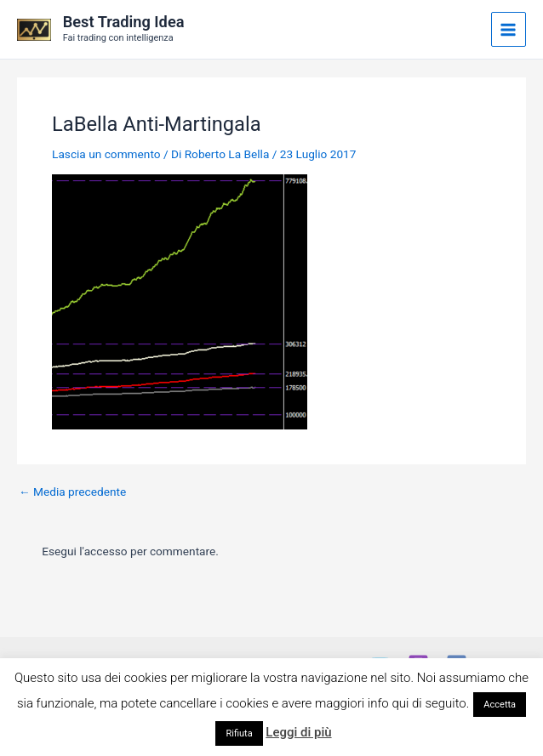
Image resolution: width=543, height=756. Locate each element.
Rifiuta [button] (239, 733)
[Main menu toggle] (509, 29)
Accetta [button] (500, 705)
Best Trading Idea (124, 22)
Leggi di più (298, 732)
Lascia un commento (106, 154)
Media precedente (72, 492)
